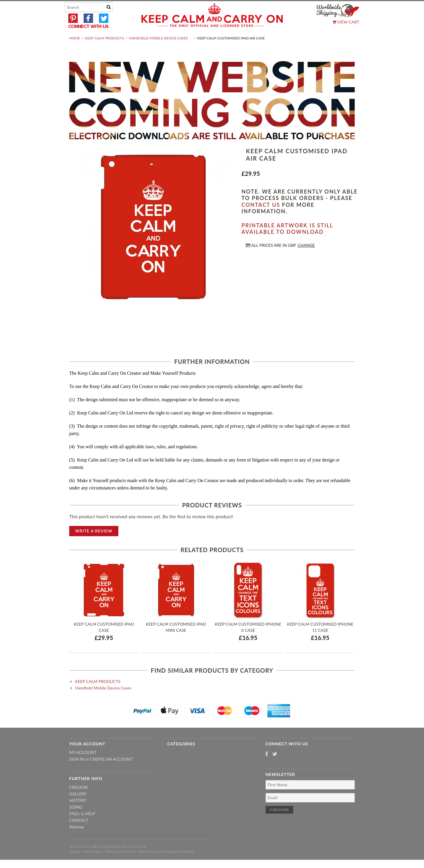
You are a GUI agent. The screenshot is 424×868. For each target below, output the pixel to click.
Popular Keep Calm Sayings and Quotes (166, 865)
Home (75, 52)
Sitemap (77, 840)
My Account (83, 766)
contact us (261, 219)
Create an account (111, 773)
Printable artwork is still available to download (287, 243)
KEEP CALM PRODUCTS (105, 52)
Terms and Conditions (121, 865)
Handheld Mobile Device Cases (158, 52)
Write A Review (94, 545)
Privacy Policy (93, 865)
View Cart (346, 22)
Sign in (77, 773)
